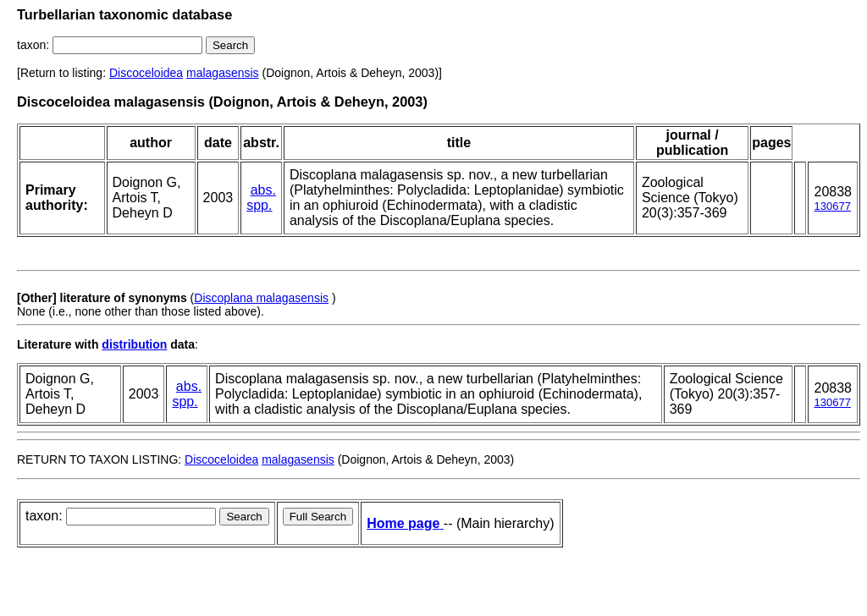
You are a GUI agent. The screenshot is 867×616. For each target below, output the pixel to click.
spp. (259, 205)
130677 (832, 206)
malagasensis (223, 73)
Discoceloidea (146, 73)
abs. (263, 190)
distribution (134, 344)
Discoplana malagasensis (261, 298)
